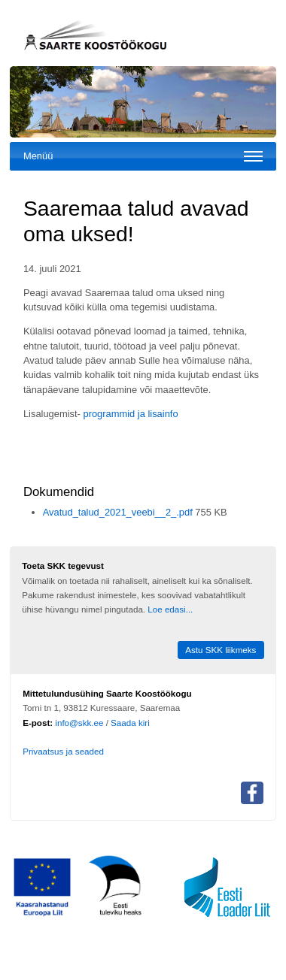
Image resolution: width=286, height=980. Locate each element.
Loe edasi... (170, 609)
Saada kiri (130, 723)
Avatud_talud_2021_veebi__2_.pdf (119, 512)
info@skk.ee (79, 723)
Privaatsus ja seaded (63, 751)
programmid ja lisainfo (130, 414)
